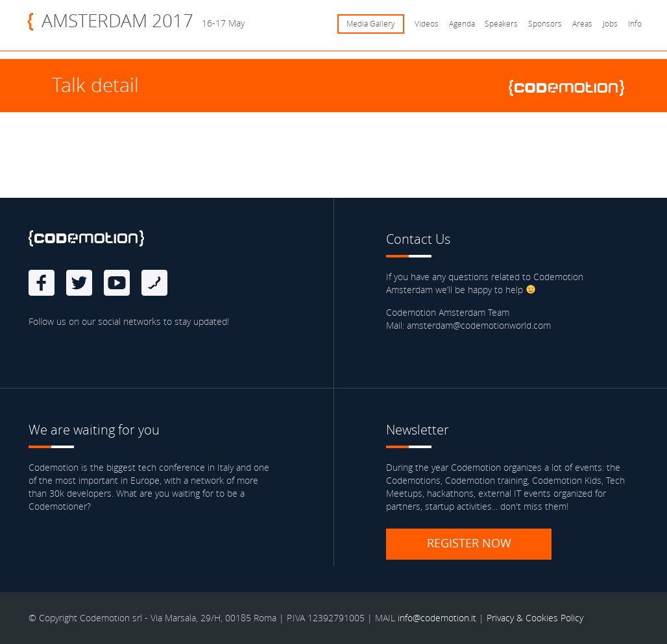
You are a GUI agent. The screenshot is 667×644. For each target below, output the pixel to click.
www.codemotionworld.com (572, 88)
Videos (427, 24)
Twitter (79, 283)
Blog (154, 283)
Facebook (42, 283)
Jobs (610, 24)
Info (635, 24)
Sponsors (545, 24)
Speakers (501, 24)
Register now (469, 543)
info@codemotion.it (437, 618)
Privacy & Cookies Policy (535, 618)
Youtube (117, 283)
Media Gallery (371, 24)
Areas (582, 24)
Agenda (462, 24)
